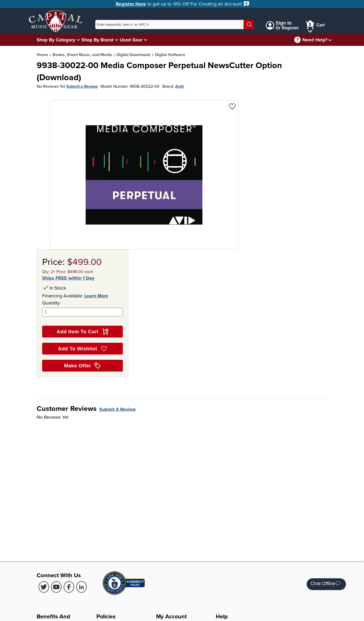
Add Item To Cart (82, 332)
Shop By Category (56, 40)
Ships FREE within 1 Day (68, 278)
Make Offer (83, 366)
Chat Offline (325, 584)
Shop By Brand (97, 40)
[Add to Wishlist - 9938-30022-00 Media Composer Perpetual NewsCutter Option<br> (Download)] (232, 106)
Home (42, 55)
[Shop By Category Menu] (78, 40)
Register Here (131, 4)
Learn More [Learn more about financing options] (96, 296)
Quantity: (82, 308)
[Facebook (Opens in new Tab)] (69, 587)
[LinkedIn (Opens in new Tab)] (81, 587)
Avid (179, 86)
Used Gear (131, 40)
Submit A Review (117, 409)
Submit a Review (82, 86)
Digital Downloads (134, 55)
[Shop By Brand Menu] (117, 40)
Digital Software (170, 55)
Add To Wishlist (82, 349)
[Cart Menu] (310, 30)
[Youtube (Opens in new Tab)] (56, 587)
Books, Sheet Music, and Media (82, 55)
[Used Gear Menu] (146, 40)
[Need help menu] (330, 40)
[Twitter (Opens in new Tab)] (44, 587)
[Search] (249, 24)
